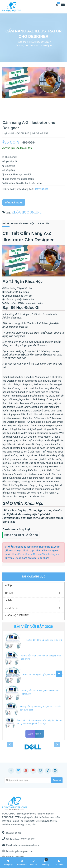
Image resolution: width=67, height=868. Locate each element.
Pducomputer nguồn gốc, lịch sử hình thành (44, 708)
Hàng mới (8, 862)
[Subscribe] (50, 780)
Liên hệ (33, 862)
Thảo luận (43, 223)
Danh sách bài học (23, 223)
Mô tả (6, 223)
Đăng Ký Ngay (14, 205)
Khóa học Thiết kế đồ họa (21, 535)
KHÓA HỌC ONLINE (39, 42)
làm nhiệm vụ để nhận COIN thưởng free (39, 554)
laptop (8, 619)
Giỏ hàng (45, 862)
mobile (8, 634)
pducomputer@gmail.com (25, 845)
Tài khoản (59, 862)
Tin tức (9, 627)
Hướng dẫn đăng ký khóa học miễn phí (44, 674)
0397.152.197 (42, 191)
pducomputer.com (23, 851)
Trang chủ (21, 42)
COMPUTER (12, 642)
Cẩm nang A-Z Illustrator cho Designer (33, 45)
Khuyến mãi (22, 862)
